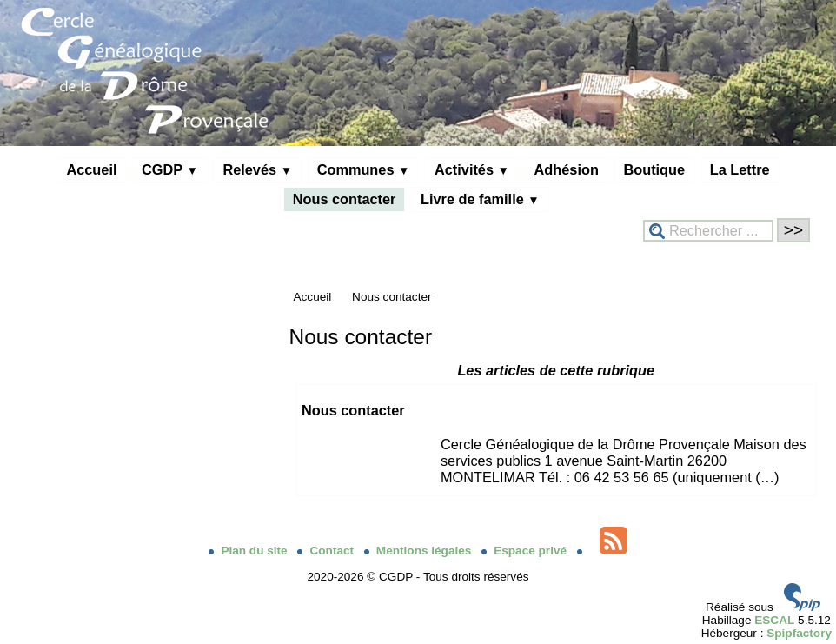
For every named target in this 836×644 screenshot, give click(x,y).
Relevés (257, 169)
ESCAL (774, 620)
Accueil (91, 169)
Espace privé (526, 551)
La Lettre (740, 169)
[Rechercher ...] (708, 231)
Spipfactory (799, 633)
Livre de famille (480, 199)
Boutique (654, 169)
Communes (364, 169)
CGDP (170, 169)
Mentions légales (419, 551)
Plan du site (249, 551)
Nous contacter (345, 199)
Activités (472, 169)
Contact (327, 551)
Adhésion (567, 169)
